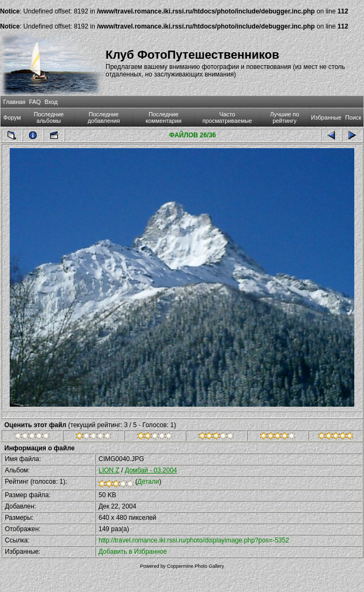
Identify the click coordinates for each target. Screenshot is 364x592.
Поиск (353, 117)
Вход (51, 102)
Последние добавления (104, 117)
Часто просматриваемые (227, 117)
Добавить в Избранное (133, 552)
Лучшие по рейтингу (285, 117)
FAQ (35, 102)
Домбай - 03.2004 (151, 470)
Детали (148, 482)
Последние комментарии (163, 117)
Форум (12, 117)
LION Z (109, 470)
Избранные (326, 117)
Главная (14, 102)
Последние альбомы (49, 117)
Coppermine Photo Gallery (195, 566)
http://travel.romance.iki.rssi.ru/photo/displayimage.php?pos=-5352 (194, 540)
